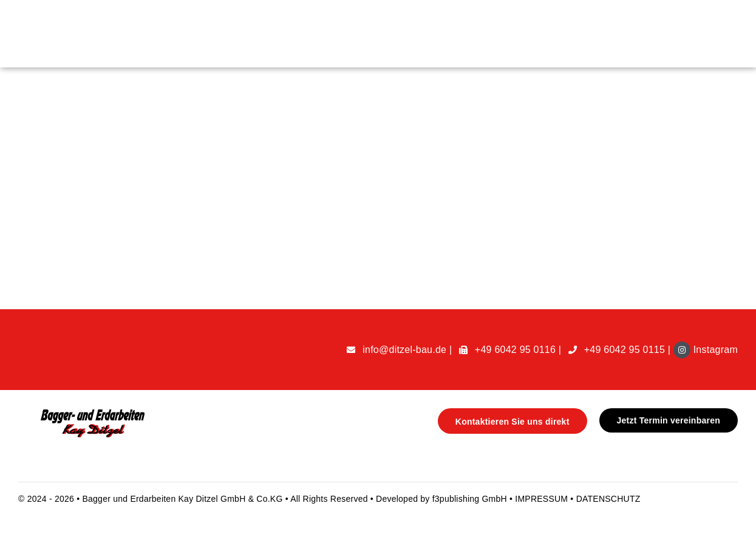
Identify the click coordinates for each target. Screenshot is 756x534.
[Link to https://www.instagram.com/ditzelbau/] (682, 350)
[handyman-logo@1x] (88, 413)
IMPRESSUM (543, 499)
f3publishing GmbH (470, 499)
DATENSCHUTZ (608, 499)
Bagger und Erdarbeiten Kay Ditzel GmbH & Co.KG (183, 499)
